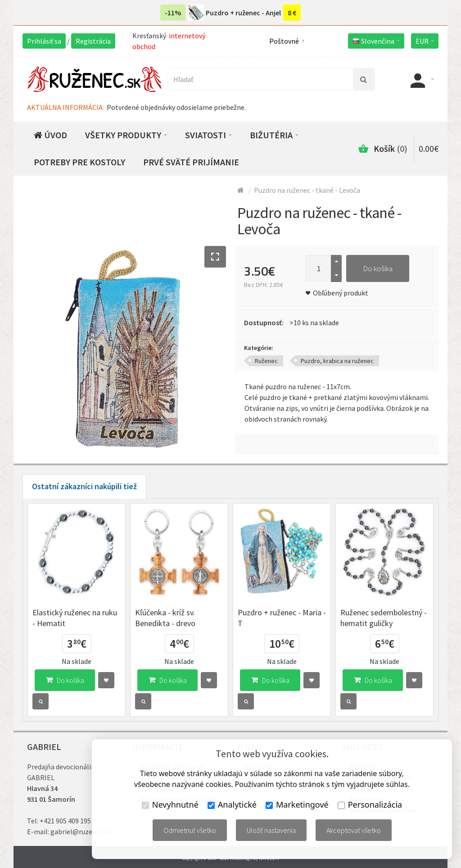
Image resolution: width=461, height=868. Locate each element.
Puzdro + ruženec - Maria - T (282, 618)
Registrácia (93, 41)
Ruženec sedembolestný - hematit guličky (384, 618)
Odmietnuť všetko (190, 830)
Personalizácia (370, 804)
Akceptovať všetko (354, 830)
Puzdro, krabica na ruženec (337, 361)
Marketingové (297, 804)
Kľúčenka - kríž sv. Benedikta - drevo (165, 618)
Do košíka (378, 268)
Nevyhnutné (170, 804)
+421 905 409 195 (65, 821)
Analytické (232, 804)
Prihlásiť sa (44, 41)
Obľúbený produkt (341, 293)
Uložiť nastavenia (271, 830)
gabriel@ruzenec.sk (81, 832)
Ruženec (266, 361)
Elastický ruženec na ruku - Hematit (75, 618)
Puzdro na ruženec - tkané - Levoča (307, 190)
